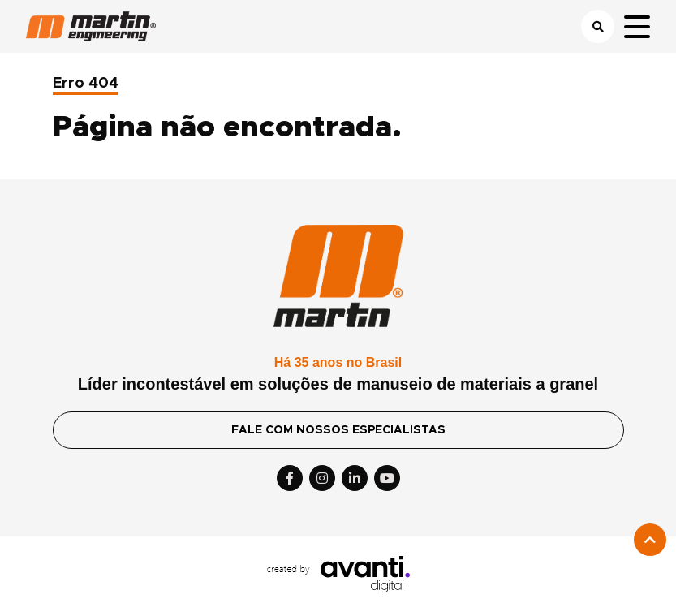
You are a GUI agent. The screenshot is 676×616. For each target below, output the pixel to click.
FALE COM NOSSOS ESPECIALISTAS (338, 430)
